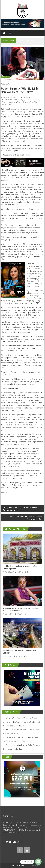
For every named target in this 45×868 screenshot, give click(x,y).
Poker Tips (30, 102)
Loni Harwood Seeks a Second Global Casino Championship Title (26, 518)
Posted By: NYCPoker (9, 98)
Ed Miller (7, 100)
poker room (13, 102)
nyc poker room (35, 100)
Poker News (5, 77)
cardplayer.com (13, 492)
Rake (10, 104)
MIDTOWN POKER (16, 100)
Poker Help (5, 102)
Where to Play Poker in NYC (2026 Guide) (21, 718)
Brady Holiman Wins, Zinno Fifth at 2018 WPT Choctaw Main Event (20, 509)
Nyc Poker (26, 100)
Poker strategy (21, 102)
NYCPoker (20, 572)
